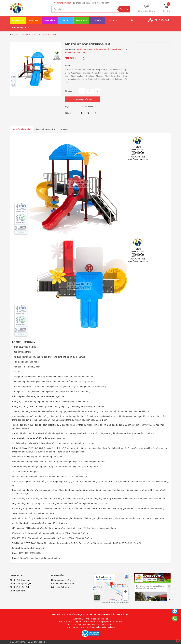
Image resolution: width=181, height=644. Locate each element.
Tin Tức (113, 20)
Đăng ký (152, 11)
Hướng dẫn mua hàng (61, 580)
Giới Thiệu (34, 20)
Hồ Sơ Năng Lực (20, 27)
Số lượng (69, 91)
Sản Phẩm (50, 20)
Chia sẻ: (68, 113)
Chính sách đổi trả (18, 591)
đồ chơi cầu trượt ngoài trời (52, 438)
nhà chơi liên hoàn (88, 106)
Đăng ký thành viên (60, 587)
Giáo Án (65, 20)
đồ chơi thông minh (100, 3)
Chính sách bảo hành (20, 587)
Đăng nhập (142, 11)
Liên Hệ (97, 20)
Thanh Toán (81, 20)
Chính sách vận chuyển (21, 584)
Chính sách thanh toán (20, 580)
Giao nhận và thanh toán (63, 584)
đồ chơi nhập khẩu (82, 3)
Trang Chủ (18, 20)
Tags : (67, 107)
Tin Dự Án (129, 20)
